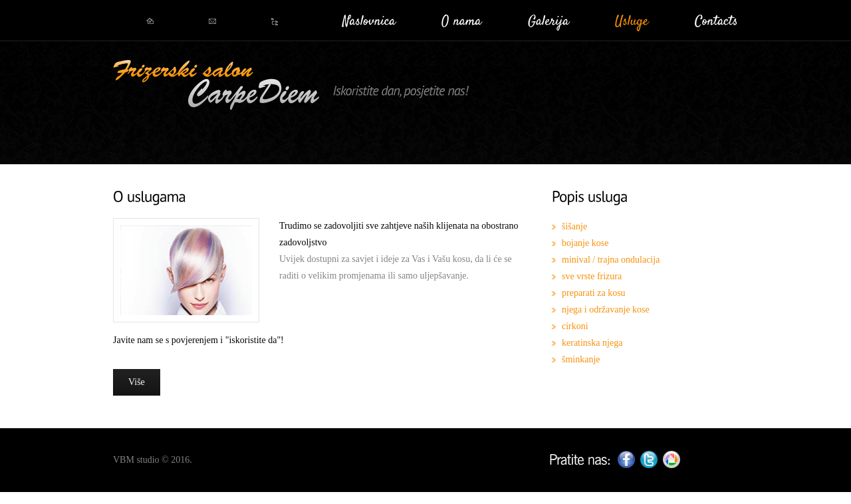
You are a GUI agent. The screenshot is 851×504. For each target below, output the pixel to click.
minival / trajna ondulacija (611, 260)
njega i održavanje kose (606, 310)
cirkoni (575, 326)
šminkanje (581, 359)
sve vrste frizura (592, 276)
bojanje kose (585, 243)
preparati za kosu (594, 293)
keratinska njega (592, 343)
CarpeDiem (216, 86)
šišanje (574, 226)
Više (137, 382)
